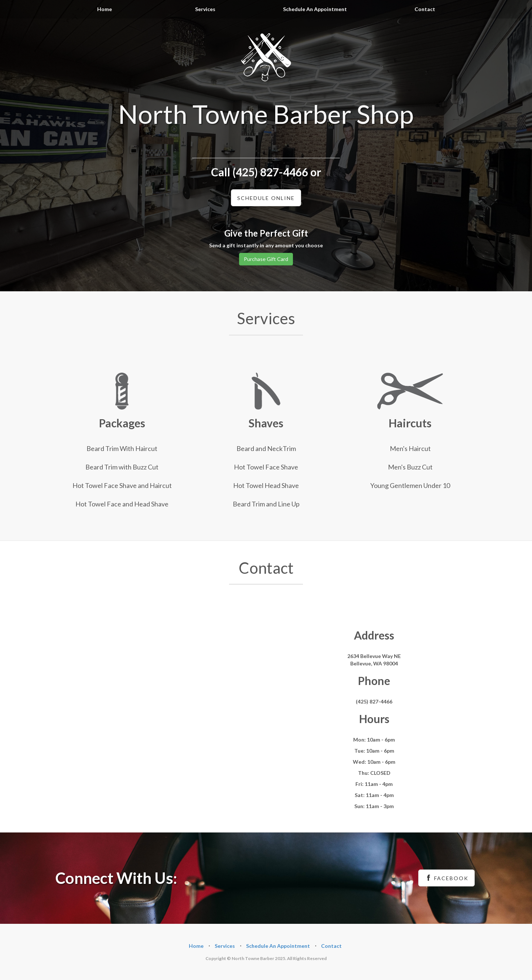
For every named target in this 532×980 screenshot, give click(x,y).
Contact (425, 9)
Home (105, 9)
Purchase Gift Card (266, 259)
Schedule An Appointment (315, 9)
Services (205, 9)
